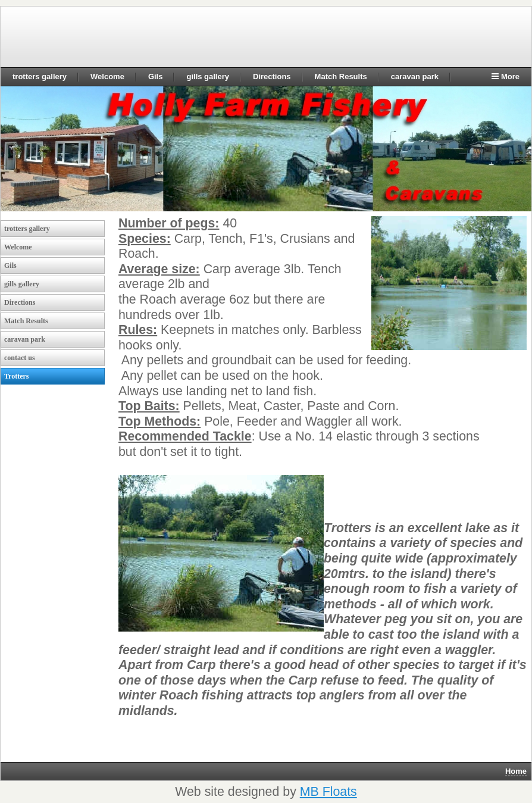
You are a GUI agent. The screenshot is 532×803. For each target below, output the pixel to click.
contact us (20, 358)
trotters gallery (40, 76)
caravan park (415, 76)
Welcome (107, 76)
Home (516, 771)
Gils (156, 76)
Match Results (341, 76)
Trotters (17, 376)
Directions (272, 76)
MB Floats (328, 792)
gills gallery (208, 76)
